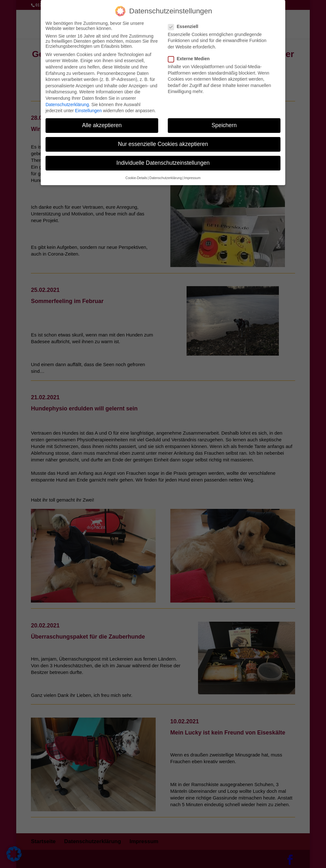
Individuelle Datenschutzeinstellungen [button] (163, 160)
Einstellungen (89, 108)
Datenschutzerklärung (67, 101)
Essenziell (186, 23)
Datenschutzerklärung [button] (166, 175)
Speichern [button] (224, 122)
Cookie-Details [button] (136, 175)
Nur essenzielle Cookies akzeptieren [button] (163, 141)
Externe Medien (191, 55)
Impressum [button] (192, 175)
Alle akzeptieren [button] (102, 122)
